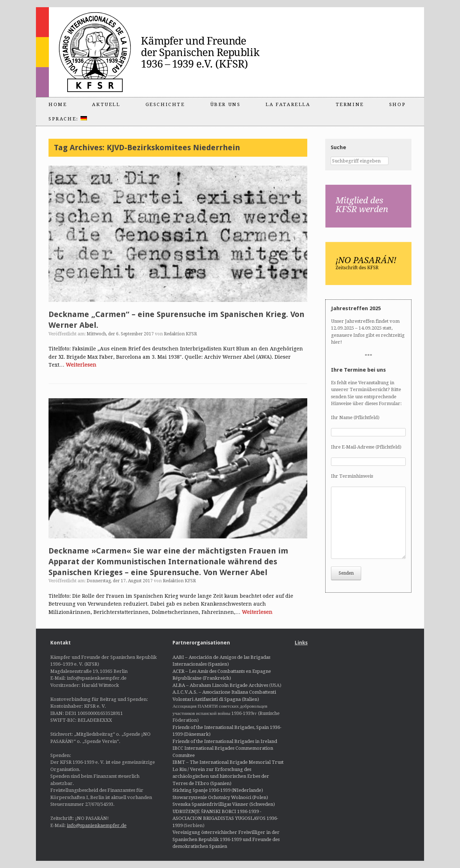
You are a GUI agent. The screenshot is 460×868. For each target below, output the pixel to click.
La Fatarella (288, 104)
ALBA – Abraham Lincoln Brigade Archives (220, 685)
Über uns (226, 104)
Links (301, 643)
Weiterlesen (81, 365)
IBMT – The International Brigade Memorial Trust (228, 762)
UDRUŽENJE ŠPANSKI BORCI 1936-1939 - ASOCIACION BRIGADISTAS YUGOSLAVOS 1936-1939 (225, 818)
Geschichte (165, 104)
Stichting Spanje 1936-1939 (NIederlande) (218, 790)
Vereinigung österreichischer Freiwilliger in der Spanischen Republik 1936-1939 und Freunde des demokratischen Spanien (226, 839)
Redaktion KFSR (180, 334)
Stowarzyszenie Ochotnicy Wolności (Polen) (220, 797)
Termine (350, 104)
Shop (397, 104)
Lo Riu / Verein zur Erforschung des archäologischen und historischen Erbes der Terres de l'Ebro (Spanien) (221, 776)
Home (58, 104)
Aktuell (106, 104)
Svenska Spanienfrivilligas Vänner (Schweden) (224, 804)
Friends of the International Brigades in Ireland (225, 741)
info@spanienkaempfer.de (97, 825)
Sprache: (68, 119)
